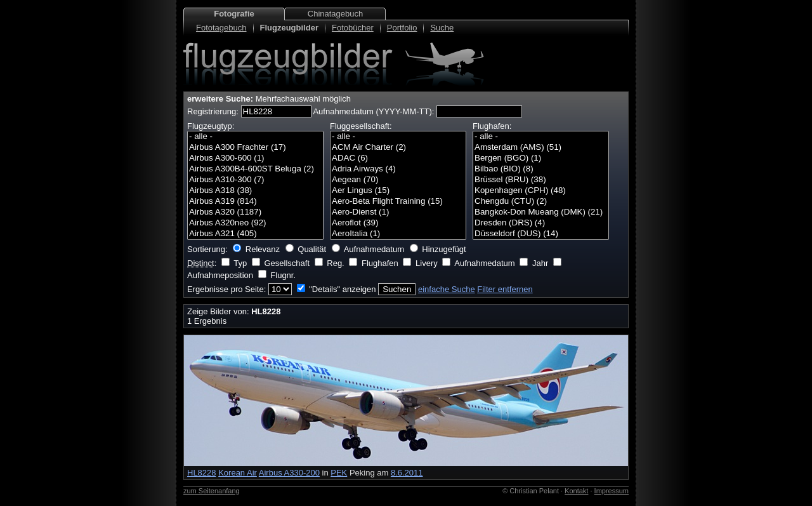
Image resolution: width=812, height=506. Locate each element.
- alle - (255, 137)
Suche (442, 28)
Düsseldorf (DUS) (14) (541, 234)
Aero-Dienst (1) (398, 212)
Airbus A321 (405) (255, 234)
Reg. (335, 263)
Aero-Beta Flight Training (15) (398, 202)
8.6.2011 (407, 473)
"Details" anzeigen (342, 289)
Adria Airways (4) (398, 169)
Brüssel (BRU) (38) (541, 180)
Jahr (540, 263)
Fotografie (234, 14)
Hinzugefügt (444, 249)
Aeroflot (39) (398, 223)
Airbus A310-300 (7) (255, 180)
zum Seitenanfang (212, 491)
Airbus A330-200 (289, 473)
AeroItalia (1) (398, 234)
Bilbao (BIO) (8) (541, 169)
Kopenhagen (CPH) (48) (541, 191)
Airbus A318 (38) (255, 191)
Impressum (612, 491)
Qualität (312, 249)
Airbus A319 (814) (255, 202)
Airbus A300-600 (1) (255, 158)
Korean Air (238, 473)
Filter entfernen (505, 289)
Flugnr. (283, 275)
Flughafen (380, 263)
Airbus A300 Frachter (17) (255, 148)
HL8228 (202, 473)
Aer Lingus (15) (398, 191)
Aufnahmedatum (374, 249)
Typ (240, 263)
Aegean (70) (398, 180)
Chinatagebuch (335, 14)
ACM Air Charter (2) (398, 148)
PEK (339, 473)
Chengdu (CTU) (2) (541, 202)
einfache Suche (447, 289)
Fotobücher (353, 28)
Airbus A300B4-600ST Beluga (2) (255, 169)
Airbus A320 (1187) (255, 212)
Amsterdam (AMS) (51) (541, 148)
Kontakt (576, 491)
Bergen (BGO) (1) (541, 158)
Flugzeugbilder (289, 28)
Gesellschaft (287, 263)
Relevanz (263, 249)
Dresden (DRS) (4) (541, 223)
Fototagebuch (221, 28)
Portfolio (402, 28)
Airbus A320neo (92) (255, 223)
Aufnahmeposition (220, 275)
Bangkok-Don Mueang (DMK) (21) (541, 212)
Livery (427, 263)
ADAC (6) (398, 158)
